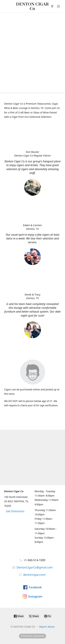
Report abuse (47, 627)
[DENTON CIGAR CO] (32, 6)
